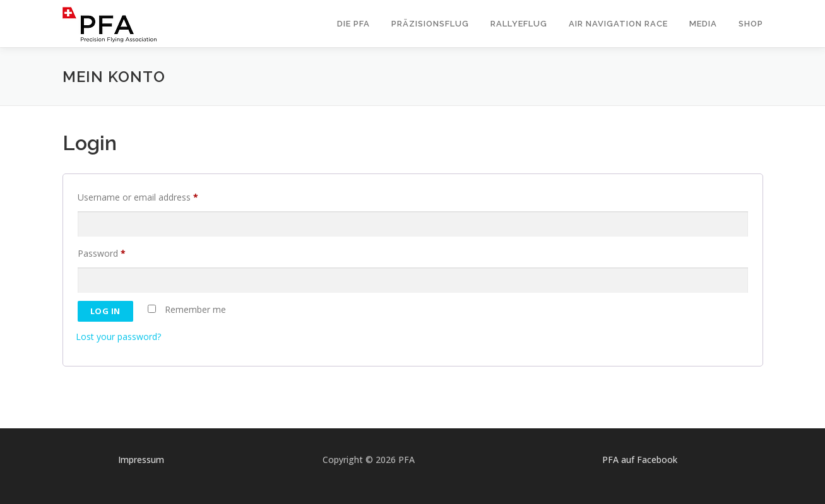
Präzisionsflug (430, 24)
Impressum (141, 460)
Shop (751, 24)
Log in (105, 311)
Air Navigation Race (618, 24)
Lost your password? (118, 337)
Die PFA (353, 24)
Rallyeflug (519, 24)
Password (104, 254)
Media (703, 24)
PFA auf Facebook (640, 460)
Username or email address (140, 197)
